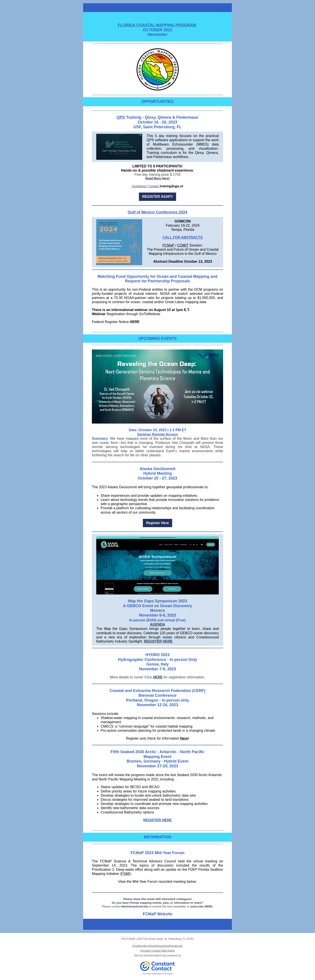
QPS (121, 117)
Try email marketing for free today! (158, 974)
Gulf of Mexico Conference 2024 (157, 212)
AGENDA (157, 625)
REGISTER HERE (158, 641)
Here (184, 738)
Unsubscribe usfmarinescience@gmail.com (157, 946)
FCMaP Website (157, 914)
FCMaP (168, 245)
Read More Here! (157, 178)
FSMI (125, 874)
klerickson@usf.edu (135, 906)
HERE (135, 322)
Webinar (99, 314)
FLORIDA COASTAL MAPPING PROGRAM (158, 25)
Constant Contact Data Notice (158, 951)
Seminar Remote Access (157, 434)
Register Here (157, 523)
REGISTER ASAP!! (158, 197)
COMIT (183, 245)
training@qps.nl (171, 186)
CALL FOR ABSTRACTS (183, 237)
